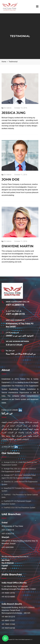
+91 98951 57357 (8, 621)
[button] (5, 638)
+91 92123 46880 (8, 597)
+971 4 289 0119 (15, 314)
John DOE (11, 179)
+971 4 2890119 (15, 305)
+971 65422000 (8, 547)
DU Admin (8, 108)
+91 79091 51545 (8, 624)
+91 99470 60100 (8, 628)
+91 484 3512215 (8, 617)
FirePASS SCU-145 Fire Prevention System (20, 508)
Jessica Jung (14, 113)
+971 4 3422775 (8, 534)
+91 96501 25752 (8, 593)
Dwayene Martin (17, 246)
